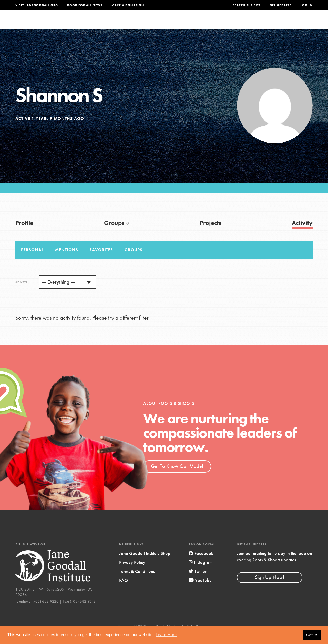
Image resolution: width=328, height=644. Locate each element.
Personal (32, 260)
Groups (263, 24)
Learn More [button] (166, 635)
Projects (238, 24)
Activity (302, 233)
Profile (24, 233)
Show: (21, 292)
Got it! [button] (312, 635)
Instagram (201, 572)
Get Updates (281, 5)
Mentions (67, 260)
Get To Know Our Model (177, 476)
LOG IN (307, 5)
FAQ (124, 590)
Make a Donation (128, 5)
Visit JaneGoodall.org (37, 5)
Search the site (247, 5)
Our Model (208, 24)
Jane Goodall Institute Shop (145, 564)
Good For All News (85, 5)
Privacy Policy (132, 572)
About (108, 24)
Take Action (296, 24)
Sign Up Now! (270, 587)
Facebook (201, 564)
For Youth (134, 24)
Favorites (101, 260)
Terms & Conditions (137, 581)
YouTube (200, 590)
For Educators (171, 24)
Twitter (198, 581)
